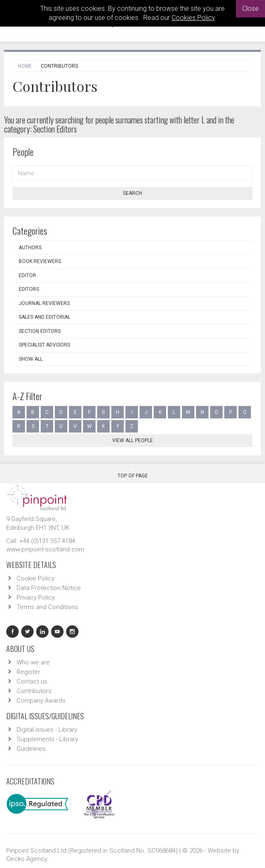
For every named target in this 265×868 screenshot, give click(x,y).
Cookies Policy (193, 18)
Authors (30, 248)
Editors (29, 289)
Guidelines (31, 749)
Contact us (32, 681)
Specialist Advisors (44, 345)
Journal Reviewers (44, 303)
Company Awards (41, 701)
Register (28, 672)
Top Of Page (133, 473)
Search (132, 193)
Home (25, 66)
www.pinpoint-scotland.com (45, 549)
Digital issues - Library (47, 730)
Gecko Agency (27, 859)
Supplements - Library (47, 739)
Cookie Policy (36, 578)
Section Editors (40, 331)
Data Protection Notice (49, 588)
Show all (31, 359)
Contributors (34, 691)
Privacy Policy (36, 598)
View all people (132, 440)
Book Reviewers (40, 261)
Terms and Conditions (47, 607)
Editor (27, 275)
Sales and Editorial (44, 317)
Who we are (33, 662)
